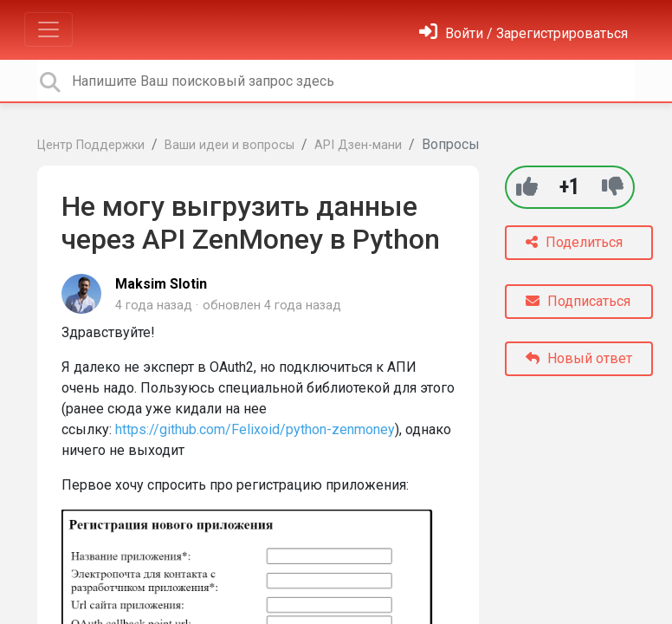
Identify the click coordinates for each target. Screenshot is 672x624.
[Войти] (523, 33)
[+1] (527, 187)
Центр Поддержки (91, 145)
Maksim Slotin (161, 284)
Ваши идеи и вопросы (229, 145)
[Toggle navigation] (48, 29)
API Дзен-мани (358, 145)
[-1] (613, 187)
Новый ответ (579, 358)
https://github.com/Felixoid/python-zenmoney (255, 429)
